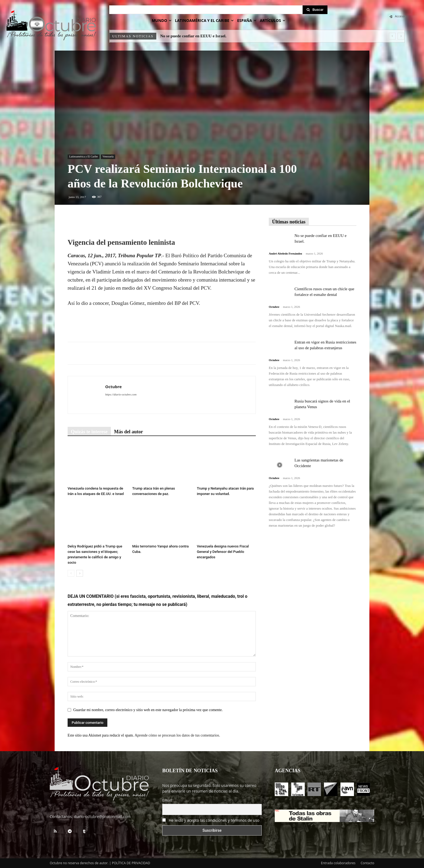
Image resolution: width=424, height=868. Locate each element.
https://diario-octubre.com (121, 394)
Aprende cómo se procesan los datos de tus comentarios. (177, 735)
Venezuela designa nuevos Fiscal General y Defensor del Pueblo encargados (223, 552)
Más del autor (129, 432)
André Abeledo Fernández (285, 253)
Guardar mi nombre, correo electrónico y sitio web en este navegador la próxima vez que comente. (148, 710)
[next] (401, 36)
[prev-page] (71, 573)
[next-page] (80, 573)
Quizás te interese (89, 432)
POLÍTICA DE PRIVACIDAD (131, 863)
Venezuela (108, 156)
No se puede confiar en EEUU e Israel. (193, 36)
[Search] (315, 10)
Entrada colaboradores (338, 863)
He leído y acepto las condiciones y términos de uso (214, 820)
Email (167, 800)
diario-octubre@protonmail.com (102, 816)
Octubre (113, 387)
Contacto (367, 863)
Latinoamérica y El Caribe (84, 156)
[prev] (392, 36)
